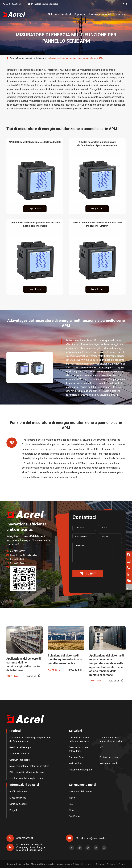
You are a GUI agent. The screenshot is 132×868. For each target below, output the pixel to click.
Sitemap (100, 864)
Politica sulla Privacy (116, 864)
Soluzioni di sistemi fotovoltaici (79, 749)
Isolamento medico (109, 763)
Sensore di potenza (19, 753)
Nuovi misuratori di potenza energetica (29, 766)
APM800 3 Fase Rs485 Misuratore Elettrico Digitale (35, 142)
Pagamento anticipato (80, 769)
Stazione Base (76, 757)
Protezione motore (109, 757)
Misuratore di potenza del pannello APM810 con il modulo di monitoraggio (35, 224)
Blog (71, 810)
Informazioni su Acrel (99, 14)
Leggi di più (35, 209)
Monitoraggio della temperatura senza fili (111, 739)
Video (72, 798)
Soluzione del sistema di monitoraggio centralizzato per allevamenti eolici (65, 659)
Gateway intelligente (20, 760)
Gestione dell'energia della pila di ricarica (80, 739)
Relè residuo (75, 763)
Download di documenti (81, 791)
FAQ (71, 804)
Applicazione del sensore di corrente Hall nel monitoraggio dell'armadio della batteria (24, 664)
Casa (12, 58)
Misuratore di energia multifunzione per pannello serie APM (76, 58)
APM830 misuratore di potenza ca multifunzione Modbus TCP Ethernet (97, 224)
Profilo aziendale (18, 791)
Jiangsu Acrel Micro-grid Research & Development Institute (45, 864)
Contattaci (119, 14)
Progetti (13, 810)
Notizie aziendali (18, 804)
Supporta (80, 14)
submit (88, 573)
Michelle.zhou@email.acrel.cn (43, 4)
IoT (101, 747)
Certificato (67, 14)
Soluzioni (53, 14)
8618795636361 (12, 4)
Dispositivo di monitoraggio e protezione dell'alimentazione (30, 739)
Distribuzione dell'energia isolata (26, 778)
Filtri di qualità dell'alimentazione (27, 772)
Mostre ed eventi (18, 798)
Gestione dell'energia (37, 58)
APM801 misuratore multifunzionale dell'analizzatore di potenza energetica (97, 144)
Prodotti (42, 14)
